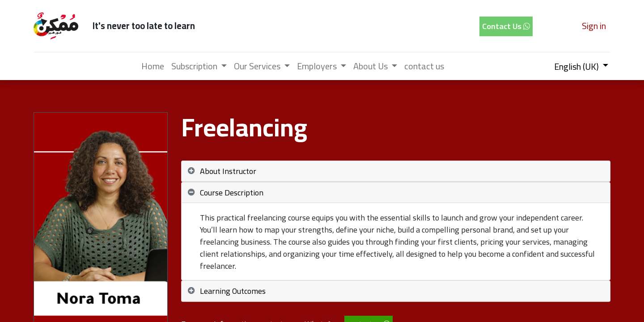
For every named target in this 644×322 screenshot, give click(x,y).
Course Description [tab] (232, 193)
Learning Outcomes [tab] (233, 291)
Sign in (594, 26)
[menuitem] (153, 66)
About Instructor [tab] (228, 171)
